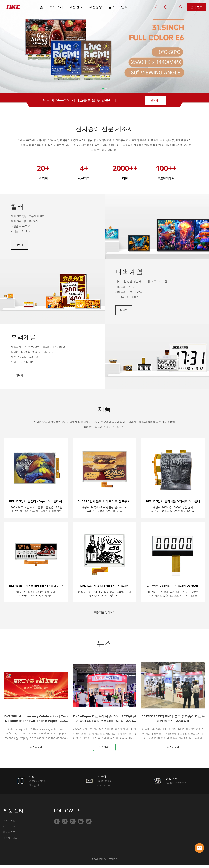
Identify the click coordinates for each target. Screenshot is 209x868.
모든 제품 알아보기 (104, 614)
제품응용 (96, 7)
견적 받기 (197, 7)
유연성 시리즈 (10, 841)
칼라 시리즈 (9, 830)
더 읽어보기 (36, 750)
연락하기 (155, 100)
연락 (124, 7)
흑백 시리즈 (9, 824)
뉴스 (112, 7)
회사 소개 (56, 7)
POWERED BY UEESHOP (104, 863)
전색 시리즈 (9, 835)
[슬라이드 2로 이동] (106, 89)
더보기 (19, 246)
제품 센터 (76, 7)
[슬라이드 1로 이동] (103, 89)
